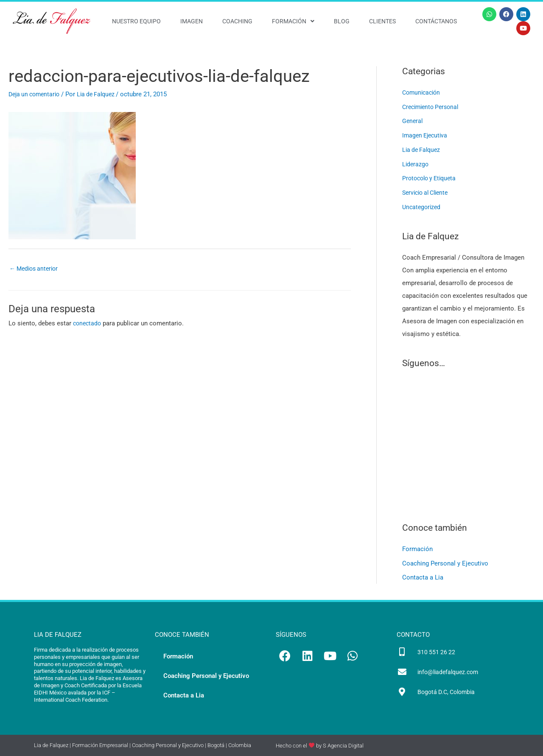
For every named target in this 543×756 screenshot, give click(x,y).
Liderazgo (416, 164)
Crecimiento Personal (433, 107)
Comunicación (423, 92)
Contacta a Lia (423, 578)
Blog (342, 21)
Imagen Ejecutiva (426, 135)
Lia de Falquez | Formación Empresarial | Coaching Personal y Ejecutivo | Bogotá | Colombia (143, 746)
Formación (293, 21)
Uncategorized (423, 207)
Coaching (237, 21)
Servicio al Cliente (428, 193)
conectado (88, 324)
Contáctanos (436, 21)
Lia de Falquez (423, 150)
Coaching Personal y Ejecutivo (445, 563)
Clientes (382, 21)
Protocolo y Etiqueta (431, 178)
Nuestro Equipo (136, 21)
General (413, 121)
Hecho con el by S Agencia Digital (320, 746)
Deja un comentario (36, 94)
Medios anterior (36, 269)
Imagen (192, 21)
